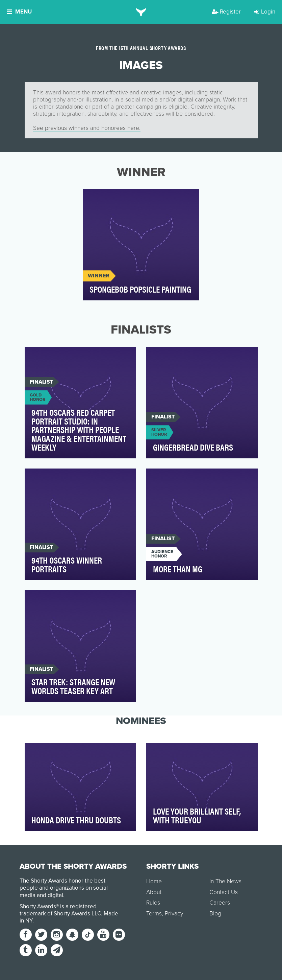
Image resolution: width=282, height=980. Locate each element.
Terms (154, 914)
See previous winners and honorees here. (87, 128)
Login (265, 12)
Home (154, 881)
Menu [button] (19, 12)
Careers (220, 903)
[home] (141, 12)
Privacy (174, 914)
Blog (215, 914)
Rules (153, 903)
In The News (225, 881)
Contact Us (224, 892)
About (154, 892)
